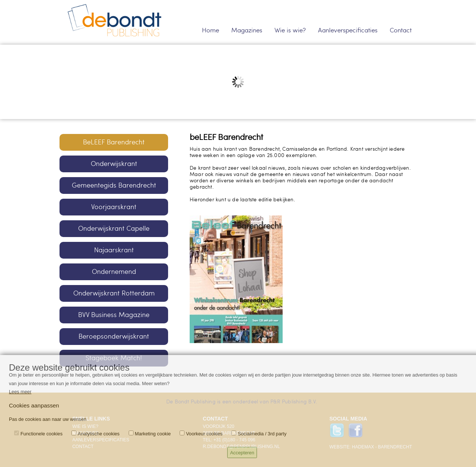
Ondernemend (114, 272)
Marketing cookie (153, 434)
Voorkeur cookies (204, 434)
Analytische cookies (99, 434)
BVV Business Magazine (114, 315)
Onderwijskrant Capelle (114, 228)
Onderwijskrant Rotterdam (114, 293)
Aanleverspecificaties (348, 30)
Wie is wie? (290, 30)
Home (210, 30)
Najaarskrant (114, 250)
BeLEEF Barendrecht (114, 142)
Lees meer (20, 392)
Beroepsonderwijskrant (114, 336)
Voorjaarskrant (114, 207)
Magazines (247, 30)
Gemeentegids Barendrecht (114, 185)
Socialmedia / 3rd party (262, 434)
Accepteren (242, 453)
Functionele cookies (41, 434)
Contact (401, 30)
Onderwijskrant (114, 164)
